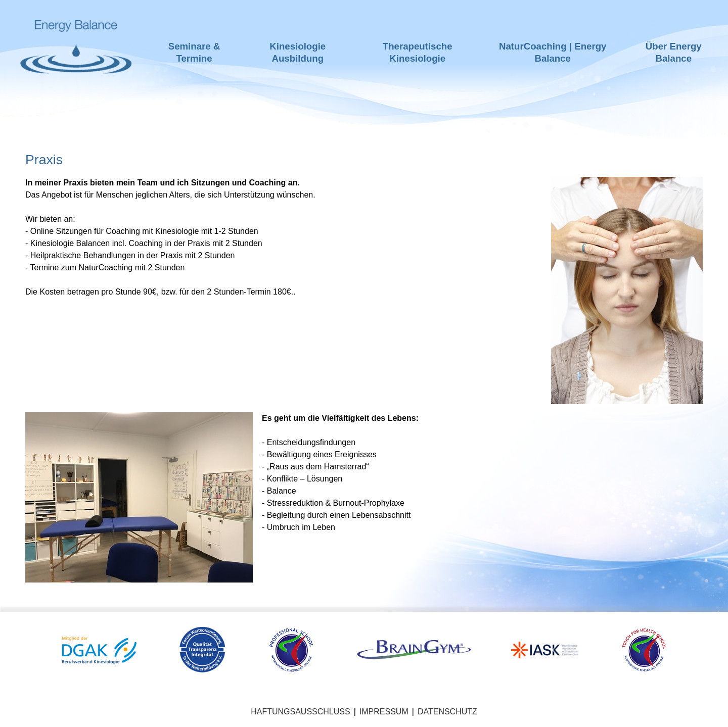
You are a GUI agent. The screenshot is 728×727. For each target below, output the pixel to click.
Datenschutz (447, 712)
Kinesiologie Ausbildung (298, 52)
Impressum (384, 712)
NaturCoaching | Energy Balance (553, 52)
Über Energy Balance (674, 52)
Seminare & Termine (194, 52)
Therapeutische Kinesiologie (418, 52)
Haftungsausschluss (300, 712)
